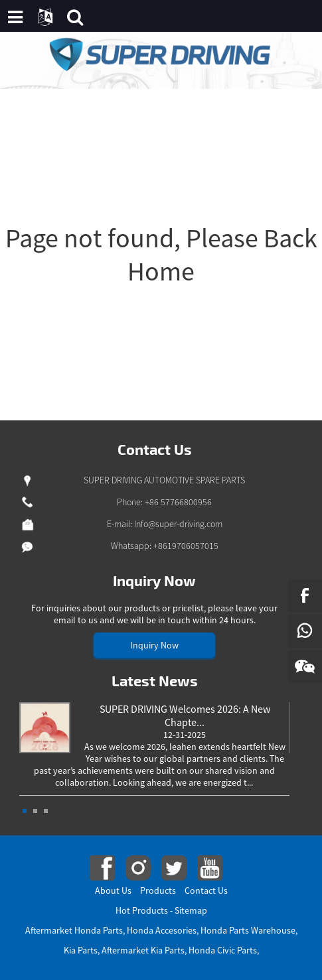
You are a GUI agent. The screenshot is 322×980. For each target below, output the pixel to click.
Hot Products (142, 910)
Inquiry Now (154, 645)
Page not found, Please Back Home (161, 255)
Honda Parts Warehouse (248, 930)
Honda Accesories (162, 930)
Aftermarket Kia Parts (143, 950)
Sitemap (191, 910)
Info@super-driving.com (178, 524)
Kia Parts (81, 950)
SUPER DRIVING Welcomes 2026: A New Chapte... (185, 715)
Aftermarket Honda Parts (74, 930)
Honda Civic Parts (223, 950)
